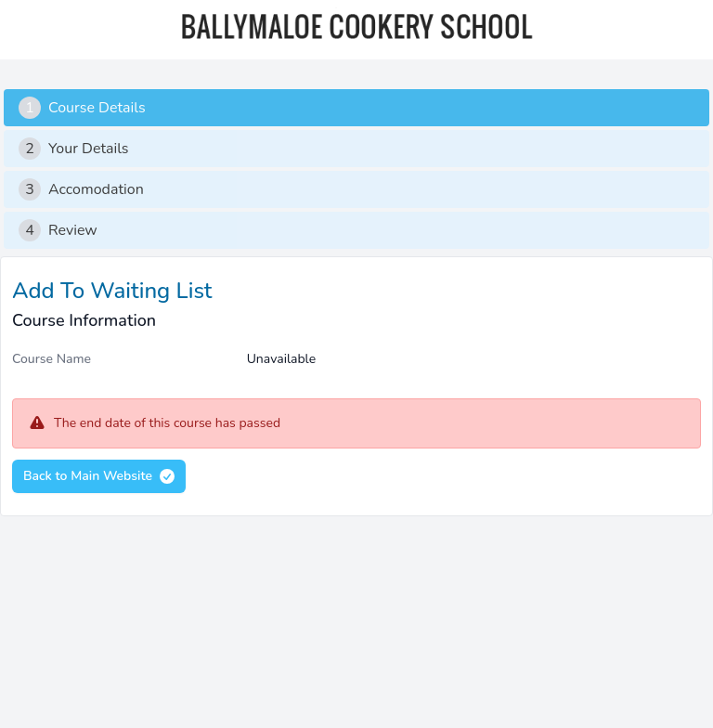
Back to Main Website (100, 476)
